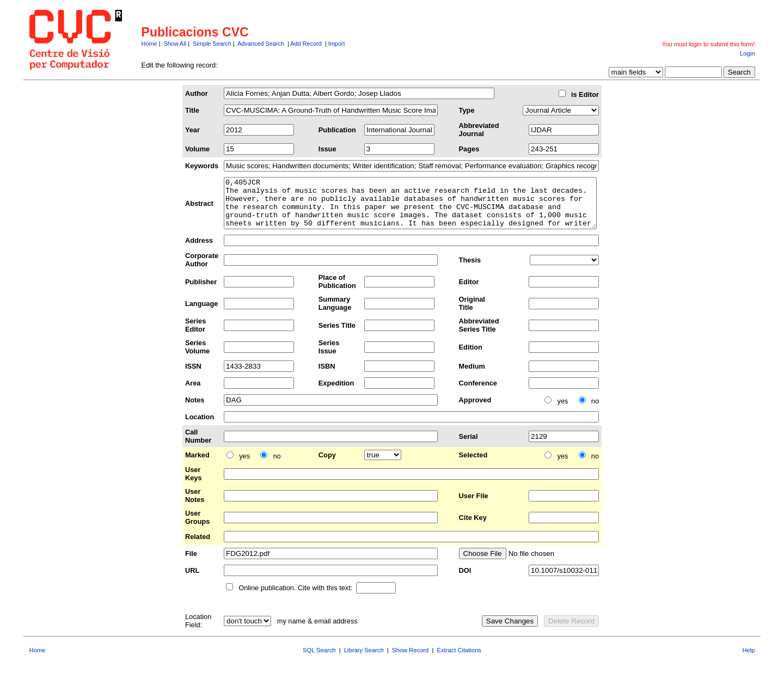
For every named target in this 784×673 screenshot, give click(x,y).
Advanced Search (261, 44)
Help (748, 660)
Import (337, 44)
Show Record (410, 660)
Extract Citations (459, 660)
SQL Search (319, 660)
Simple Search (212, 44)
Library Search (364, 660)
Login (747, 53)
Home (149, 44)
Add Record (306, 44)
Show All (175, 44)
